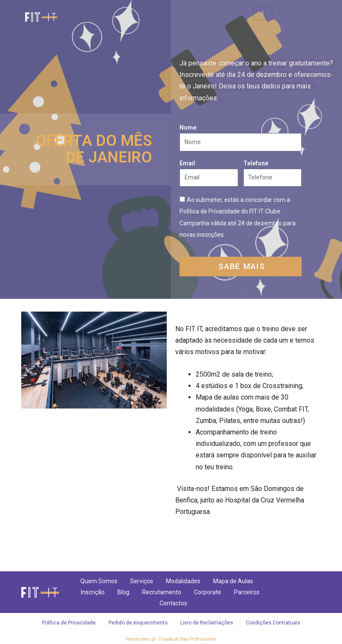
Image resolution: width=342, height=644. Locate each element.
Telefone (256, 163)
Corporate (208, 592)
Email (187, 163)
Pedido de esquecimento (138, 623)
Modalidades (183, 581)
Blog (123, 592)
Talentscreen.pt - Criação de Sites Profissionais (171, 639)
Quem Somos (99, 581)
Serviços (142, 581)
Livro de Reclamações (207, 623)
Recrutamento (162, 592)
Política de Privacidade (69, 623)
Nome (188, 128)
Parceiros (247, 592)
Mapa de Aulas (233, 581)
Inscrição (93, 592)
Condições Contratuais (273, 623)
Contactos (173, 603)
